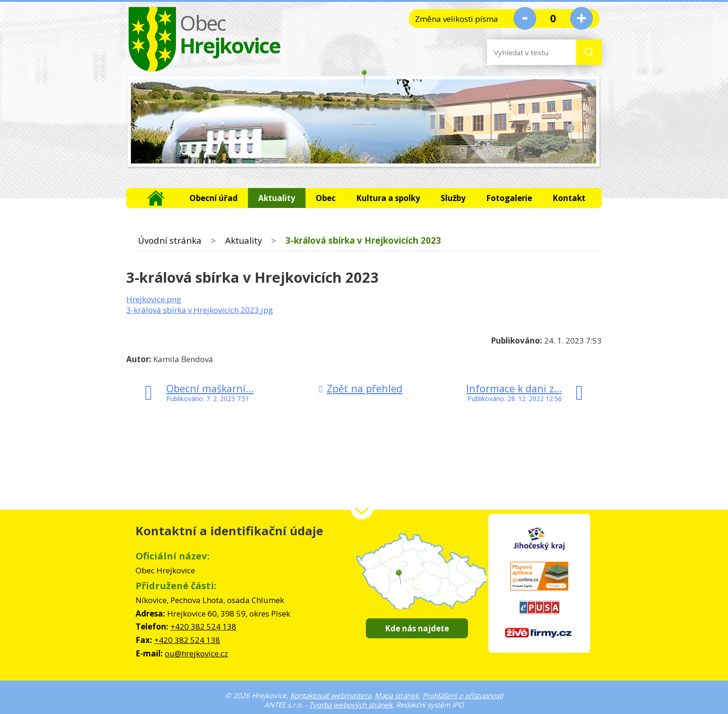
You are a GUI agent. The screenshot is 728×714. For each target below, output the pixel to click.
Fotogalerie (509, 198)
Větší (582, 18)
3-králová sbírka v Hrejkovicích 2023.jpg (200, 310)
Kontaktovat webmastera (331, 695)
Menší (525, 18)
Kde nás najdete (417, 628)
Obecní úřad (214, 198)
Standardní (553, 18)
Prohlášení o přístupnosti (463, 695)
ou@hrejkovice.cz (196, 653)
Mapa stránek (397, 695)
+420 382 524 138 (203, 626)
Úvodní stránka (156, 198)
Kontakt (569, 198)
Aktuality (277, 198)
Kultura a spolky (388, 198)
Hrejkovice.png (154, 299)
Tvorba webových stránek (351, 705)
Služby (453, 198)
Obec (326, 198)
